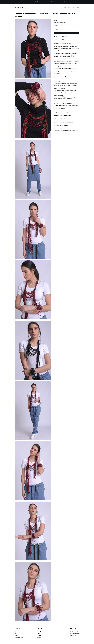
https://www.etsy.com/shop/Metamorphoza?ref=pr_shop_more (66, 130)
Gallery (73, 7)
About (69, 7)
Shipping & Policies (62, 40)
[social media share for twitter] (57, 36)
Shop (65, 7)
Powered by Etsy (74, 635)
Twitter (38, 634)
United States (61, 23)
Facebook (39, 632)
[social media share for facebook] (54, 36)
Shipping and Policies (19, 637)
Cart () (78, 7)
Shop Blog (39, 637)
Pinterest (39, 635)
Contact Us (17, 639)
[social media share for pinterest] (60, 36)
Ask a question (65, 36)
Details (55, 40)
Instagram (39, 639)
